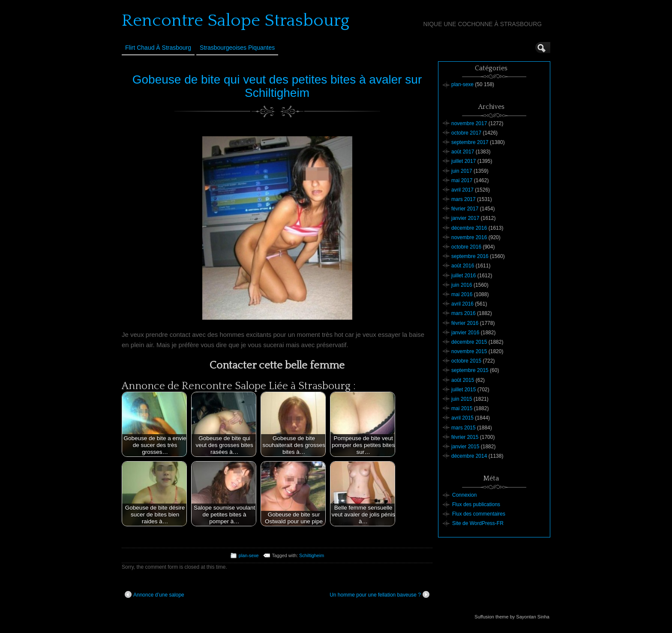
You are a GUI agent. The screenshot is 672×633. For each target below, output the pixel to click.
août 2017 (463, 152)
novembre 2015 (469, 351)
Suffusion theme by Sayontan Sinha (512, 617)
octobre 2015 (466, 361)
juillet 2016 (463, 276)
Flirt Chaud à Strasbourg (158, 48)
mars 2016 (463, 313)
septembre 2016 (470, 256)
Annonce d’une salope (154, 594)
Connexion (464, 495)
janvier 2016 (465, 333)
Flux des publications (476, 504)
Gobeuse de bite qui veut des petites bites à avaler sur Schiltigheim (277, 86)
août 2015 (463, 380)
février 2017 (465, 209)
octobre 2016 (466, 247)
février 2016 (465, 323)
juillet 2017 (463, 161)
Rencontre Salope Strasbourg (235, 21)
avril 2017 (462, 190)
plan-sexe (249, 555)
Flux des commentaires (479, 514)
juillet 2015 (463, 390)
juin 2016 (462, 285)
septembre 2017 (470, 142)
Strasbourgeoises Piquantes (237, 48)
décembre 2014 (469, 456)
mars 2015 (463, 428)
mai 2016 (462, 294)
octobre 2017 (466, 133)
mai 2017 (462, 180)
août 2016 (463, 266)
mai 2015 (462, 408)
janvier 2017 (465, 218)
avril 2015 (462, 418)
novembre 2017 (469, 123)
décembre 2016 (469, 228)
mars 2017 (463, 199)
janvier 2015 (465, 447)
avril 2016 (462, 304)
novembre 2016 (469, 237)
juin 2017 (462, 171)
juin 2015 (462, 399)
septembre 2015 (470, 370)
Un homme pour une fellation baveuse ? (379, 594)
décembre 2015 (469, 342)
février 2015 (465, 437)
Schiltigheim (312, 555)
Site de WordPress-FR (478, 523)
